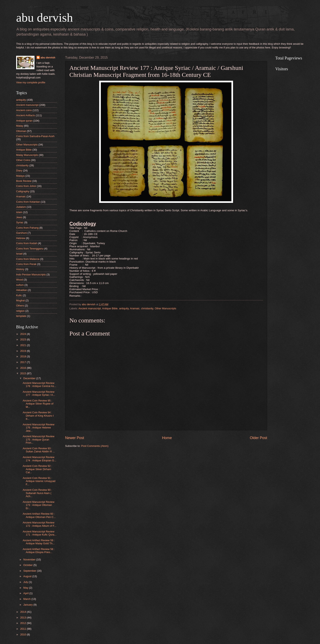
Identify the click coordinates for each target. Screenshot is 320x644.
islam (19, 212)
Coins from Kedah (27, 243)
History (20, 269)
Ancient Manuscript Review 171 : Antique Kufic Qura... (39, 533)
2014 (23, 612)
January (28, 605)
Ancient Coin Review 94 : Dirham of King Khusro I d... (38, 416)
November (30, 560)
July (26, 582)
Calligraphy (23, 191)
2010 (23, 634)
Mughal (20, 300)
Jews (19, 217)
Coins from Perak (26, 264)
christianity (147, 308)
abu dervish (44, 18)
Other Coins (23, 160)
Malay (20, 126)
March (27, 599)
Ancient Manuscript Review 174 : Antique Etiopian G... (39, 459)
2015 (23, 373)
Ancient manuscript (90, 308)
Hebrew (21, 238)
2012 (23, 623)
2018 (23, 356)
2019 (23, 351)
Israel (19, 254)
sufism (20, 285)
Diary (19, 171)
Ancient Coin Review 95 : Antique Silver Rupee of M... (38, 404)
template (21, 316)
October (28, 565)
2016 (23, 368)
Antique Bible (110, 308)
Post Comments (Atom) (95, 446)
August (28, 576)
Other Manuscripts (165, 308)
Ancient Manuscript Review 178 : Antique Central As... (39, 385)
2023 (23, 339)
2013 (23, 618)
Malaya (20, 176)
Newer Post (75, 438)
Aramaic (135, 308)
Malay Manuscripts (27, 155)
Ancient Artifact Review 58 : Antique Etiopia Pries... (39, 551)
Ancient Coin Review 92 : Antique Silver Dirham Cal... (37, 469)
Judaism (21, 207)
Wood (19, 280)
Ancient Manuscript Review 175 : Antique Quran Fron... (38, 439)
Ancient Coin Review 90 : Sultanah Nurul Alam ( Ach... (37, 493)
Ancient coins (24, 110)
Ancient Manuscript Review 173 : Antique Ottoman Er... (38, 505)
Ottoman (21, 131)
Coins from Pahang (27, 228)
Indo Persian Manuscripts (31, 274)
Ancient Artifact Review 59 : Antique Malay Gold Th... (39, 542)
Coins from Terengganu (30, 249)
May (26, 588)
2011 (23, 629)
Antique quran (24, 121)
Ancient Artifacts (26, 115)
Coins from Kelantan (28, 202)
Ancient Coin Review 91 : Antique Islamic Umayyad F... (39, 481)
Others (20, 306)
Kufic (19, 295)
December (30, 378)
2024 (23, 334)
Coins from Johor (26, 186)
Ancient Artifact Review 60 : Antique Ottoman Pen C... (39, 515)
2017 (23, 362)
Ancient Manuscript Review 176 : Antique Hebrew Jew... (38, 428)
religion (20, 311)
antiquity (124, 308)
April (26, 593)
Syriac (20, 222)
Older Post (258, 438)
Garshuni (21, 233)
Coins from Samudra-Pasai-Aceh (35, 136)
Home (167, 438)
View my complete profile (31, 82)
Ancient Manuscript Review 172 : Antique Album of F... (39, 524)
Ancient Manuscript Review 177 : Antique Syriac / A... (39, 393)
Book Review (24, 181)
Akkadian (22, 290)
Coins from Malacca (28, 259)
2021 (23, 345)
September (30, 571)
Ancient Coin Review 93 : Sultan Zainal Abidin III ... (39, 450)
